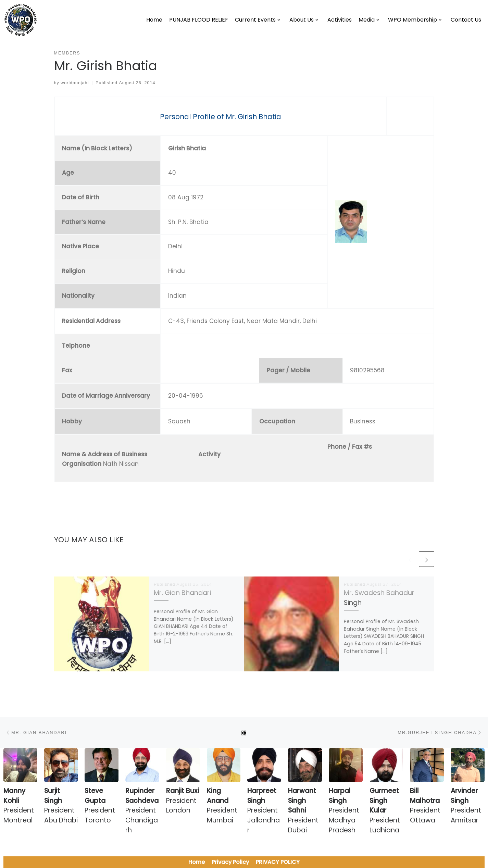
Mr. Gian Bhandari (182, 593)
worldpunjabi (75, 83)
